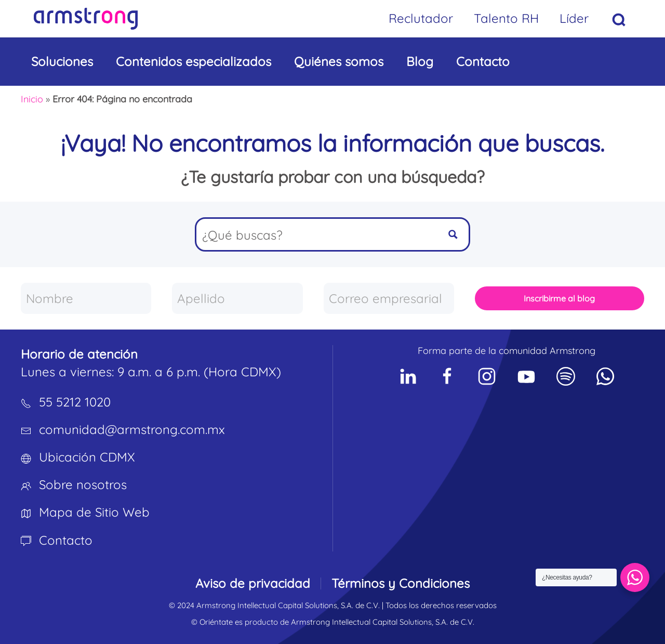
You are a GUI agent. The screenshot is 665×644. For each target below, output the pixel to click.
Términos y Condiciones (401, 583)
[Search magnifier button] (453, 234)
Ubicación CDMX (87, 457)
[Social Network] (408, 376)
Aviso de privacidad (253, 583)
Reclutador (421, 18)
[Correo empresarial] (389, 298)
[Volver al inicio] (86, 19)
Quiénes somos (339, 61)
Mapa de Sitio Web (94, 512)
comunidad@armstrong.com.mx (132, 429)
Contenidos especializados (194, 61)
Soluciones (62, 61)
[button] (619, 20)
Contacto (483, 61)
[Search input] (317, 234)
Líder (574, 18)
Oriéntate (216, 622)
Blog (420, 61)
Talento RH (506, 18)
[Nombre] (86, 298)
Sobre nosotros (83, 484)
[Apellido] (237, 298)
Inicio (32, 99)
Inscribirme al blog (559, 298)
